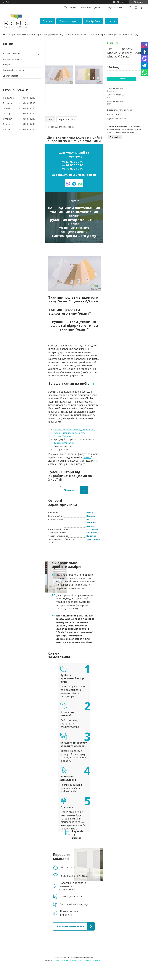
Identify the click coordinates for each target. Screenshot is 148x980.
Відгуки (7, 65)
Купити (122, 79)
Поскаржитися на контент (65, 960)
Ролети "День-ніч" (63, 436)
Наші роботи (93, 21)
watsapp (80, 184)
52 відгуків (122, 2)
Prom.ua (89, 958)
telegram (74, 184)
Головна (47, 21)
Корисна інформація (13, 70)
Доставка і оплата (12, 59)
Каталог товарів (68, 21)
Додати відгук (136, 8)
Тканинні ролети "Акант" (78, 35)
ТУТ (92, 384)
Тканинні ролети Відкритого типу (46, 35)
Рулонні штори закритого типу (69, 433)
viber (68, 184)
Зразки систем (10, 76)
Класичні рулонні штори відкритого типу (74, 430)
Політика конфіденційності (91, 960)
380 (72, 162)
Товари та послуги (17, 35)
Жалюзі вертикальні (64, 443)
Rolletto (87, 457)
